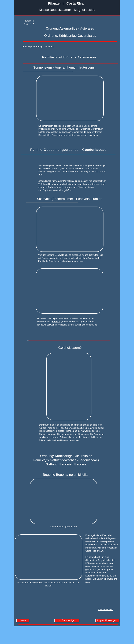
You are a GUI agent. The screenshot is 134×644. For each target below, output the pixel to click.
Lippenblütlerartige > (107, 620)
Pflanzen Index (105, 610)
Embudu (56, 322)
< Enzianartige (67, 620)
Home (23, 620)
